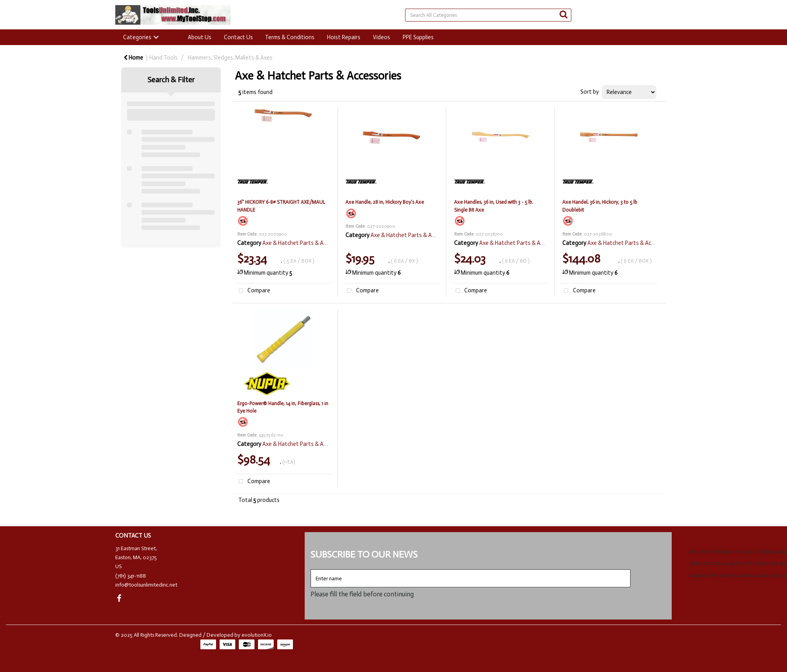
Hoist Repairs (344, 37)
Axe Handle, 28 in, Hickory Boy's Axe (385, 202)
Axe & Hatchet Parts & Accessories (306, 243)
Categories (137, 37)
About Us (200, 37)
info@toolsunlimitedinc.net (146, 585)
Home (133, 58)
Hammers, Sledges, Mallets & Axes (230, 58)
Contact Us (238, 37)
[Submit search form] (563, 15)
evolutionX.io (257, 635)
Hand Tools (164, 58)
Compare (253, 291)
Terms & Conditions (290, 37)
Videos (382, 37)
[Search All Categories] (488, 15)
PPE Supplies (418, 37)
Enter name (313, 569)
